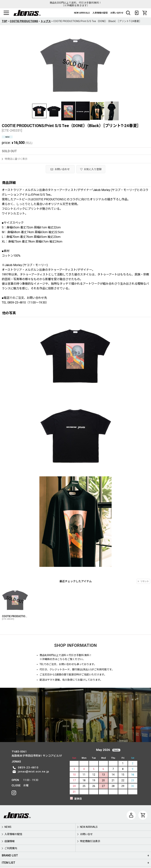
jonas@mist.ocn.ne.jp (34, 772)
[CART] (145, 13)
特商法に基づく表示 (15, 159)
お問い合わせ (117, 13)
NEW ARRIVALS (82, 13)
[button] (6, 13)
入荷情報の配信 (100, 13)
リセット (143, 581)
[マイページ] (131, 815)
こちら (61, 659)
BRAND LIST (10, 855)
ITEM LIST (8, 863)
